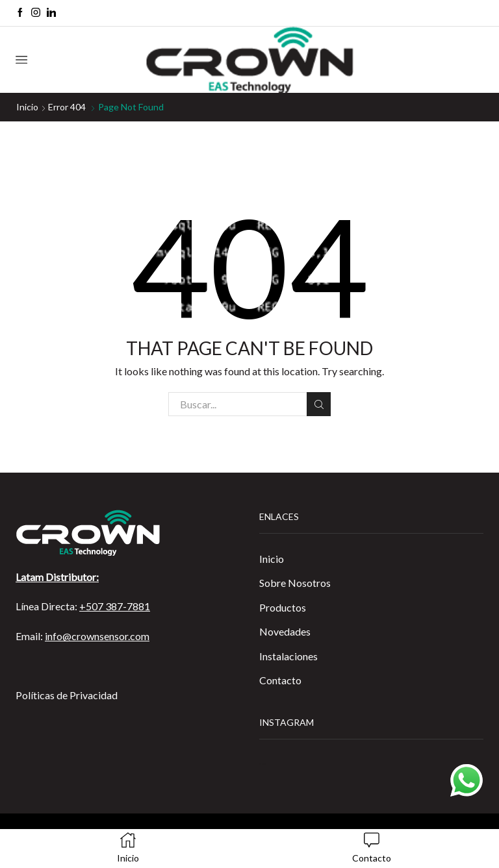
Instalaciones (288, 656)
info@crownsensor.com (97, 636)
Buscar (319, 404)
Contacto (280, 680)
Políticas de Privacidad (67, 695)
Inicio (27, 107)
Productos (283, 607)
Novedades (285, 631)
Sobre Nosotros (295, 583)
